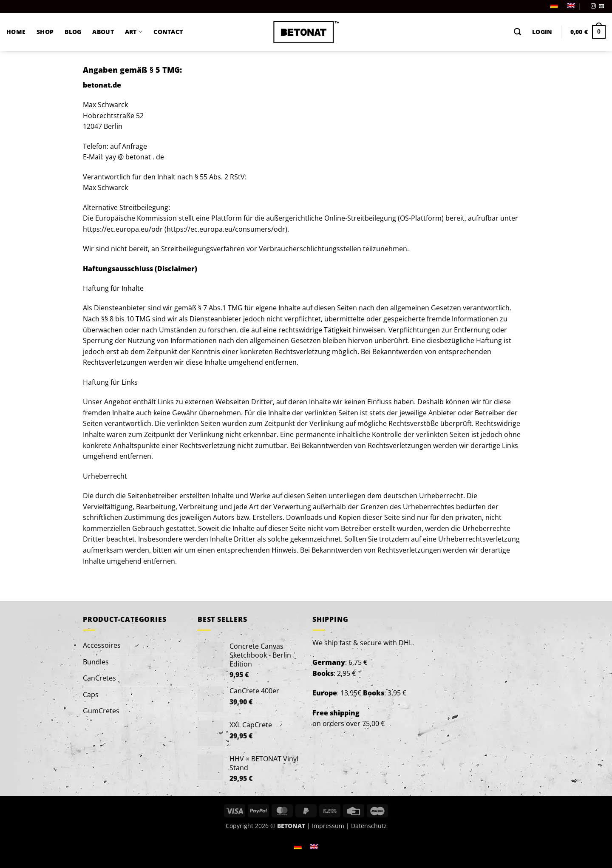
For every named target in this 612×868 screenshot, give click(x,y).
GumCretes (101, 711)
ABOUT (103, 32)
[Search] (517, 32)
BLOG (73, 32)
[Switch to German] (554, 6)
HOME (16, 32)
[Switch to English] (314, 846)
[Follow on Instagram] (593, 6)
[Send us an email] (601, 6)
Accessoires (102, 645)
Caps (91, 695)
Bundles (96, 662)
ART (134, 32)
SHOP (45, 32)
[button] (542, 32)
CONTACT (168, 32)
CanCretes (99, 678)
